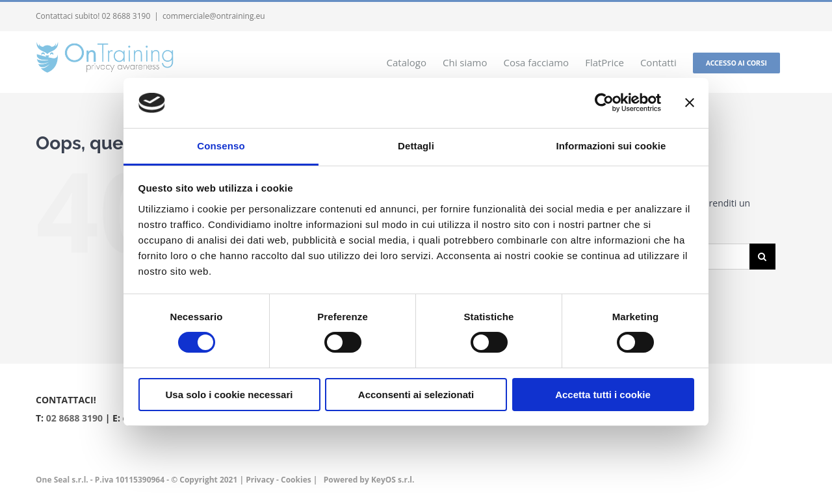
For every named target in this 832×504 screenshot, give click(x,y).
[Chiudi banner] (690, 103)
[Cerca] (762, 257)
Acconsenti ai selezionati (416, 395)
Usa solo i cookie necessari (229, 395)
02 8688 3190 (74, 418)
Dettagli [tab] (416, 146)
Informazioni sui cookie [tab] (611, 146)
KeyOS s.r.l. (393, 480)
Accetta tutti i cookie (603, 395)
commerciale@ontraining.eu (214, 16)
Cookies (296, 480)
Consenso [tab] (221, 146)
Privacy (260, 480)
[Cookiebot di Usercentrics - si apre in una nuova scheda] (604, 103)
